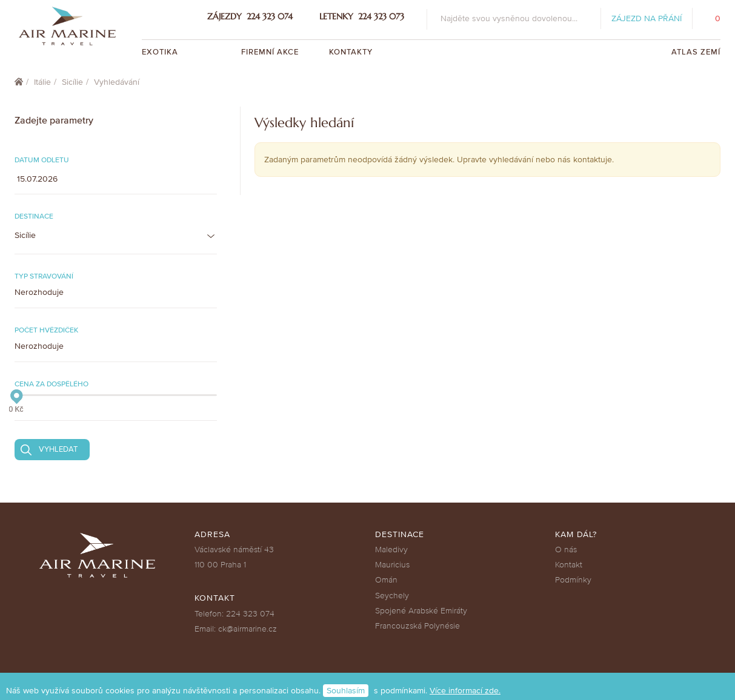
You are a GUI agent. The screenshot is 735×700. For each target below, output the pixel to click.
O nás (566, 550)
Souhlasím (346, 691)
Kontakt (569, 565)
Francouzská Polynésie (417, 626)
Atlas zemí (696, 52)
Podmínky (573, 580)
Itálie (42, 82)
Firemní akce (270, 52)
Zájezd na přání (647, 18)
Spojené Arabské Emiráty (421, 611)
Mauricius (392, 565)
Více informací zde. (465, 691)
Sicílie (72, 82)
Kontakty (351, 52)
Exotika (161, 52)
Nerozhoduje (39, 292)
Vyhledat (58, 449)
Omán (386, 580)
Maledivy (391, 550)
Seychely (392, 596)
